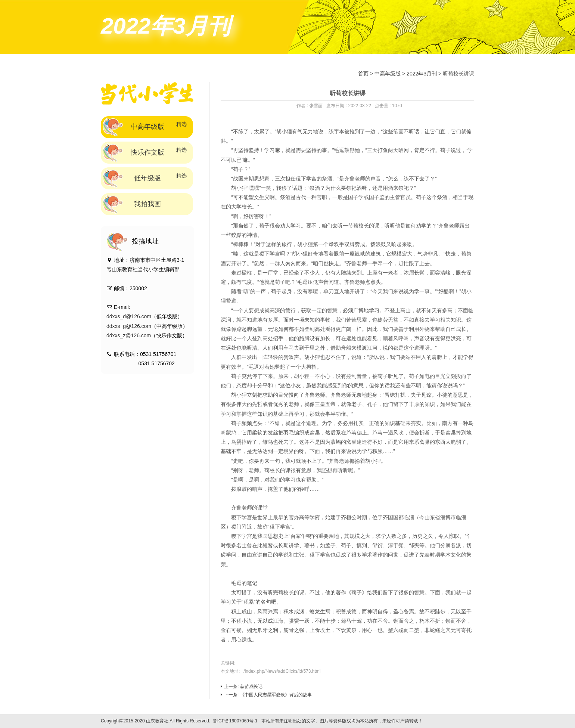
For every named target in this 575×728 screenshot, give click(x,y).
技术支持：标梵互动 (447, 721)
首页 (363, 74)
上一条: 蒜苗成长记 (242, 687)
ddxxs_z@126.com (129, 335)
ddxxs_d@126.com (129, 316)
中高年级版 (388, 74)
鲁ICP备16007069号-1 (235, 721)
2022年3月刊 (422, 74)
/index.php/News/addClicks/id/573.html (282, 671)
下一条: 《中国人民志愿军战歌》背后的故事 (266, 695)
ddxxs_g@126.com (129, 326)
